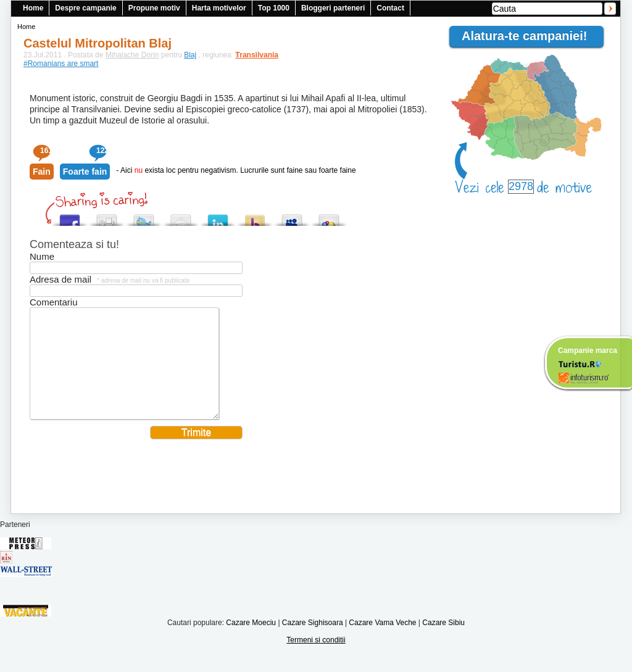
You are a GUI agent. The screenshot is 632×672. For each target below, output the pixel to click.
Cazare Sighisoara (313, 641)
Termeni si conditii (316, 658)
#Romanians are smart (61, 64)
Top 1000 (274, 8)
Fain (42, 172)
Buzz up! (255, 217)
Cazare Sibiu (443, 641)
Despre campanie (85, 8)
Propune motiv (154, 8)
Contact (390, 8)
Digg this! (107, 217)
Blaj (190, 55)
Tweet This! (144, 217)
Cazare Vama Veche (382, 641)
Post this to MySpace (292, 217)
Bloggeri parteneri (333, 8)
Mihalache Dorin (132, 55)
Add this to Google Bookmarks (329, 217)
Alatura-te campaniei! (530, 36)
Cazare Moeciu (251, 641)
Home (33, 8)
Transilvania (251, 55)
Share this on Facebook (70, 217)
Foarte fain (85, 172)
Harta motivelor (219, 8)
